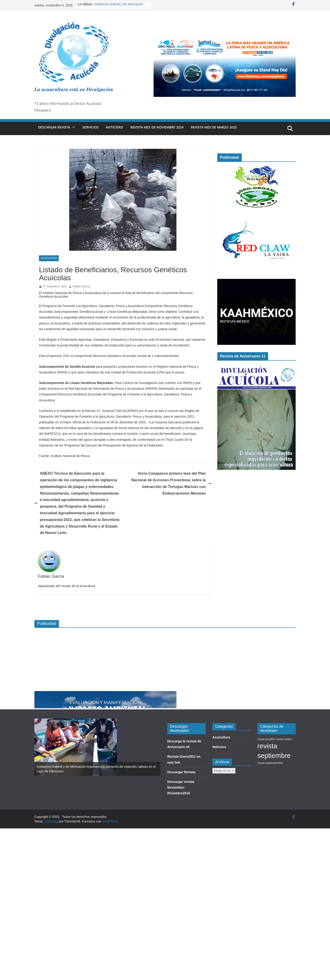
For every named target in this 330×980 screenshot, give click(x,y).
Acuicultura (49, 258)
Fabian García (81, 286)
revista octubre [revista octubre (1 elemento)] (284, 739)
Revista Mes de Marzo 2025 (214, 127)
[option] (97, 747)
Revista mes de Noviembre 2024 (157, 127)
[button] (73, 127)
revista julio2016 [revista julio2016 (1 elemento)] (266, 739)
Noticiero (114, 127)
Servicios (91, 127)
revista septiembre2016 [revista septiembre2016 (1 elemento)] (270, 763)
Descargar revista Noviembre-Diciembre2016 (181, 787)
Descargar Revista (54, 127)
